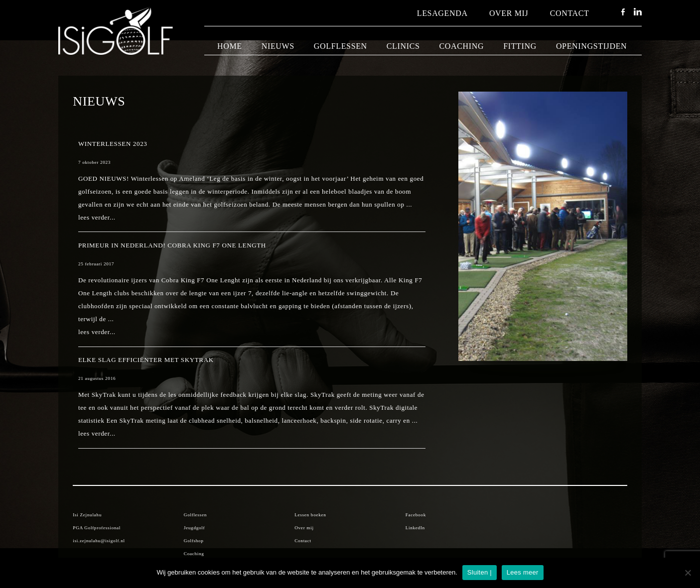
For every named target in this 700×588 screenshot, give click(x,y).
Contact (570, 13)
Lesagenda (442, 13)
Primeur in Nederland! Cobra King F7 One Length (172, 245)
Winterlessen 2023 (113, 144)
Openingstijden (591, 46)
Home (230, 46)
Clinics (403, 46)
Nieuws (278, 46)
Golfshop (194, 541)
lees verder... (97, 217)
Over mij (509, 13)
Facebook (416, 515)
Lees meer (523, 572)
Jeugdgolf (194, 528)
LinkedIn (415, 528)
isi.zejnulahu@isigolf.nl (99, 541)
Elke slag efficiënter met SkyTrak (146, 360)
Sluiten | (480, 572)
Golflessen (341, 46)
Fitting (520, 46)
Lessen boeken (310, 515)
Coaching (462, 46)
